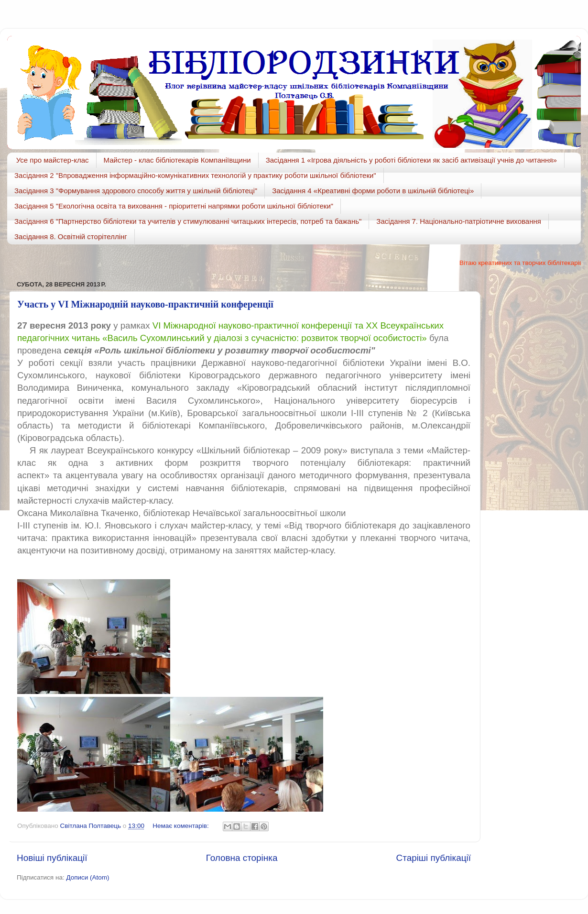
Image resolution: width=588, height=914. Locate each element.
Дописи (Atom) (87, 877)
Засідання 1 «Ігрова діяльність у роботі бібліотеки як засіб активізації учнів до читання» (411, 160)
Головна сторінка (242, 858)
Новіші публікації (52, 858)
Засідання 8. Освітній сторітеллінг (71, 237)
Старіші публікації (434, 858)
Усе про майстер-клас (53, 160)
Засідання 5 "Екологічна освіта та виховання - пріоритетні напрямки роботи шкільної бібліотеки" (174, 206)
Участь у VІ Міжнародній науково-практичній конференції (145, 304)
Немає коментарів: (181, 826)
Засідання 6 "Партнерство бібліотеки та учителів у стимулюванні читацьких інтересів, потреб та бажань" (188, 221)
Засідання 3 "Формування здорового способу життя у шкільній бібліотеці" (136, 191)
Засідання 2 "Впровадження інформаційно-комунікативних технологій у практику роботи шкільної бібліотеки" (195, 175)
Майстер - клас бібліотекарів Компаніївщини (177, 160)
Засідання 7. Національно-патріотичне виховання (459, 221)
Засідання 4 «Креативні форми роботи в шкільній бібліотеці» (373, 191)
